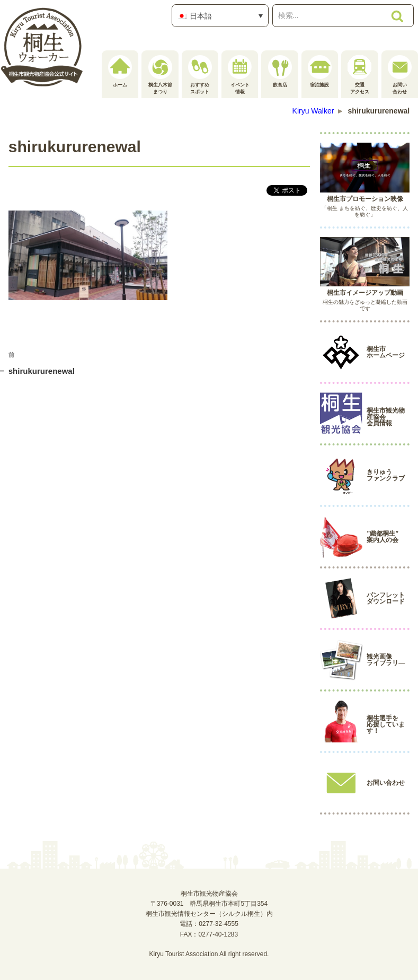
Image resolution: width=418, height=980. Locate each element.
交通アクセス (359, 75)
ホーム (120, 71)
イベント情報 (240, 75)
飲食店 (280, 71)
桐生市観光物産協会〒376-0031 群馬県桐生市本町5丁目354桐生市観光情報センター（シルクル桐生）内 (209, 904)
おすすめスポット (200, 75)
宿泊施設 (320, 71)
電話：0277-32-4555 (209, 924)
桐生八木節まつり (160, 75)
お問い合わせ (400, 75)
